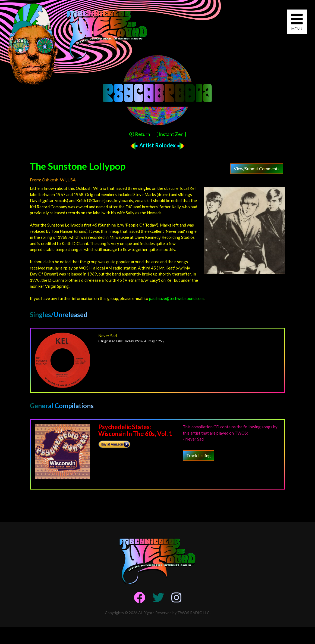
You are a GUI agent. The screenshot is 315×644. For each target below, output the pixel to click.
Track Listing (199, 455)
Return (140, 134)
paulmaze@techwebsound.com (176, 298)
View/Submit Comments (257, 168)
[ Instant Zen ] (171, 134)
